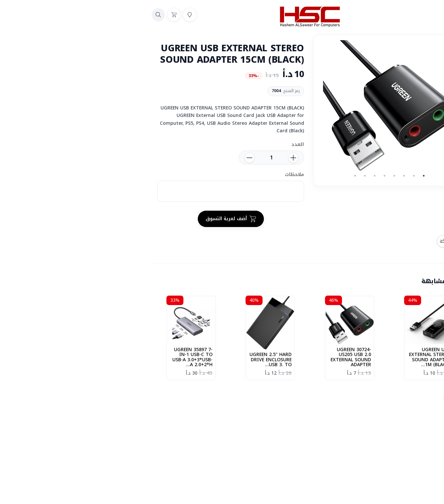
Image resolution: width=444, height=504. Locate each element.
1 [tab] (336, 176)
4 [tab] (306, 176)
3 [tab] (316, 176)
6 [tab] (287, 176)
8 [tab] (267, 176)
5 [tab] (297, 176)
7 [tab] (277, 176)
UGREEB (368, 398)
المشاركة (365, 241)
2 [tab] (326, 176)
